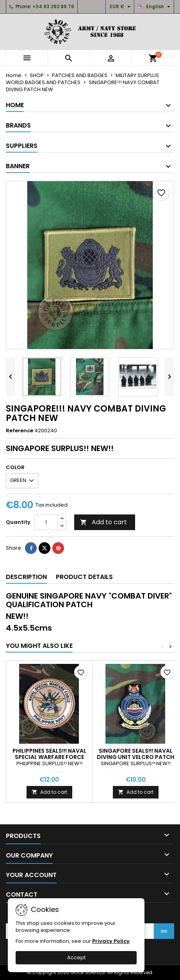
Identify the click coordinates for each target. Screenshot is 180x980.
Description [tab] (26, 577)
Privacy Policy (111, 941)
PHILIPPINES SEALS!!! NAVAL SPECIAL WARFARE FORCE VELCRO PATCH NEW (49, 757)
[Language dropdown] (155, 7)
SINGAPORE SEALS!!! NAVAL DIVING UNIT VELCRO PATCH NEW (135, 757)
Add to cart (103, 522)
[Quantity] (46, 522)
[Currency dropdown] (121, 7)
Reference (20, 431)
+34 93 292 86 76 (53, 6)
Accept (76, 958)
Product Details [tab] (84, 577)
